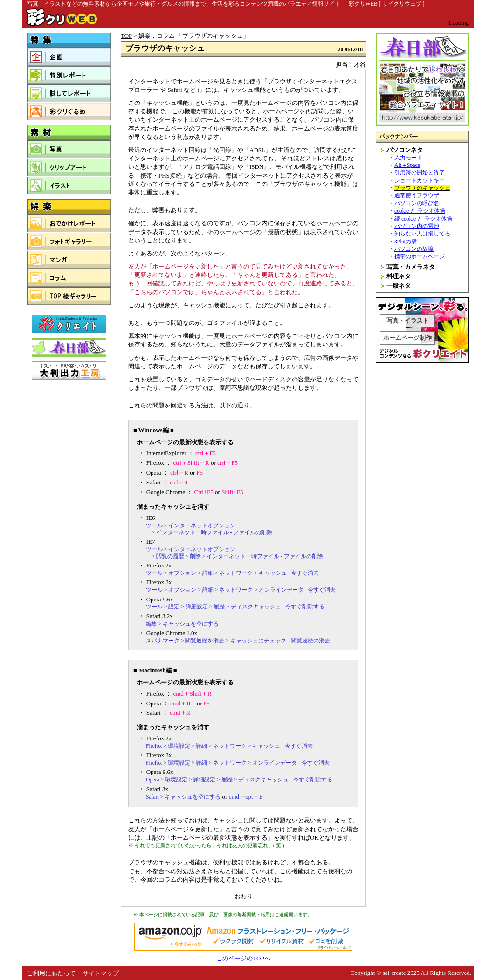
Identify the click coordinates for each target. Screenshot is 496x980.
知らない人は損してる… (425, 234)
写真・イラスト (408, 321)
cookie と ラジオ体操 (420, 211)
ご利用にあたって (51, 973)
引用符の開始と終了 (420, 173)
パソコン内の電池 (417, 226)
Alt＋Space (407, 165)
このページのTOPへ (243, 958)
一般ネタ (399, 286)
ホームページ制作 (407, 338)
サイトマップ (101, 973)
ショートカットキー (420, 181)
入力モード (408, 158)
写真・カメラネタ (411, 267)
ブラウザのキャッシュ (422, 188)
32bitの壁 (406, 242)
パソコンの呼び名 (417, 204)
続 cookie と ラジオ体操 (423, 219)
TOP (126, 36)
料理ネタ (399, 276)
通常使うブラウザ (417, 196)
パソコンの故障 (414, 249)
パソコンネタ (405, 150)
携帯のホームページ (420, 257)
